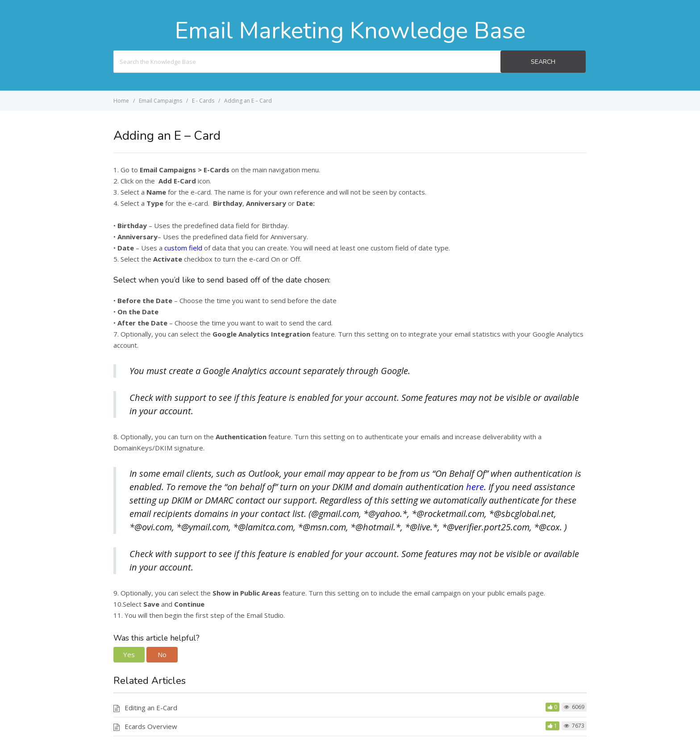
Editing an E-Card (151, 708)
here (475, 487)
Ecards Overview (151, 726)
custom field (183, 248)
